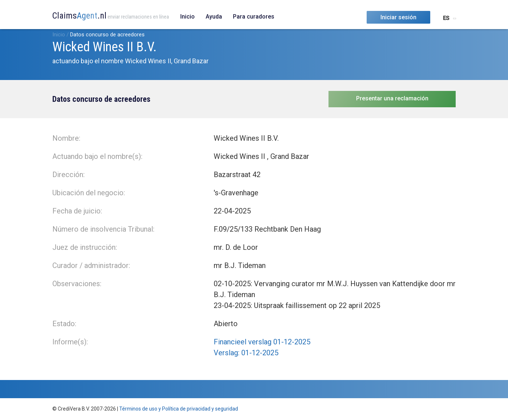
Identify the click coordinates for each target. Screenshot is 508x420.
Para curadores (254, 17)
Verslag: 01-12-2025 (246, 353)
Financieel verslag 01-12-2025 (262, 342)
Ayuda (214, 17)
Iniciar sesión (398, 17)
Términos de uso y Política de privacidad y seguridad (179, 409)
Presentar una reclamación (392, 98)
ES (446, 18)
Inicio (188, 17)
